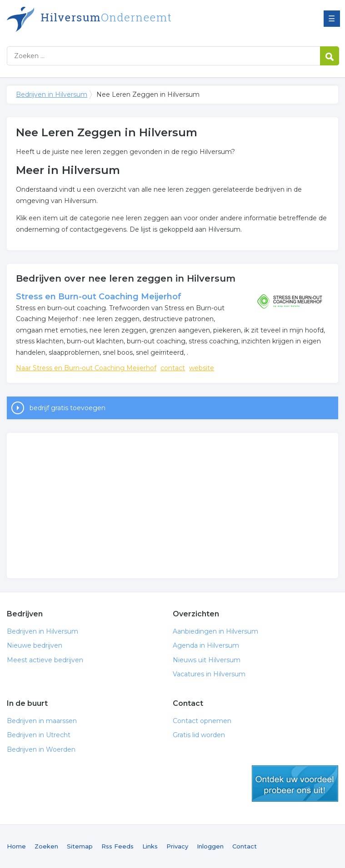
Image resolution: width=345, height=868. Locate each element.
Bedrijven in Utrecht (39, 735)
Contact (245, 846)
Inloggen (210, 846)
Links (150, 846)
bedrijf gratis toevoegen (67, 408)
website (202, 368)
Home (16, 846)
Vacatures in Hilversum (209, 674)
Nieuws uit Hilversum (207, 660)
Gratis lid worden (199, 735)
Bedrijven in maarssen (42, 721)
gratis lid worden (295, 784)
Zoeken (46, 846)
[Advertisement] (172, 506)
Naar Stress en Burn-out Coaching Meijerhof (86, 368)
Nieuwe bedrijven (35, 645)
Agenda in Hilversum (206, 645)
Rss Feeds (117, 846)
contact (173, 368)
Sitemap (80, 846)
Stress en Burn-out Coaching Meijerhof (99, 297)
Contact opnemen (202, 721)
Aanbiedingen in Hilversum (215, 631)
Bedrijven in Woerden (41, 749)
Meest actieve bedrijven (45, 660)
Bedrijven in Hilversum (120, 19)
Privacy (177, 846)
